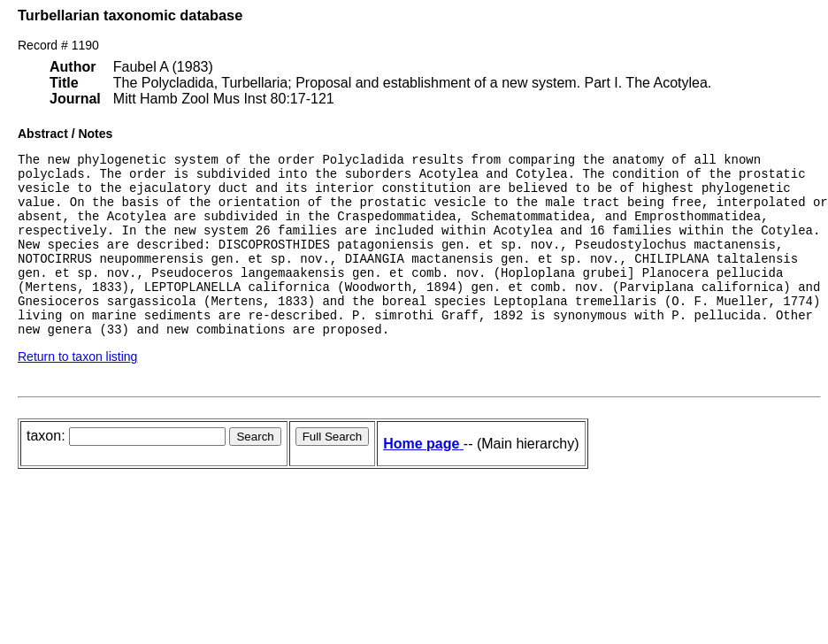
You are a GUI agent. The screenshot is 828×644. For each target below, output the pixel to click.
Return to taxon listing (77, 391)
